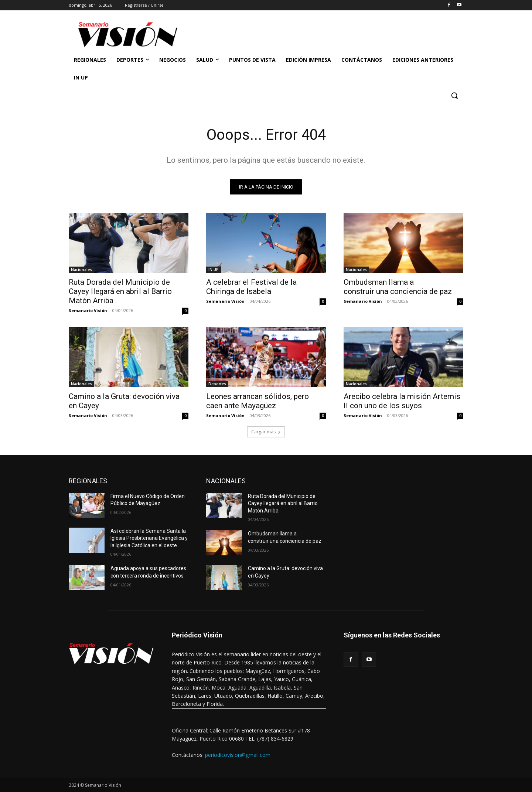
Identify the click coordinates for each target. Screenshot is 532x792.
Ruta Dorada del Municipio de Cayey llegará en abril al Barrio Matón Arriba (120, 291)
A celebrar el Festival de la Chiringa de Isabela (251, 287)
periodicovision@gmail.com (238, 755)
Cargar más (266, 432)
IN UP (214, 270)
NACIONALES (226, 481)
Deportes (217, 384)
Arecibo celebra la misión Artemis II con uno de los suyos (402, 401)
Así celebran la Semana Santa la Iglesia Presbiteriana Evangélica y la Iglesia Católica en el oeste (149, 538)
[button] (454, 95)
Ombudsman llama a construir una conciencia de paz (398, 287)
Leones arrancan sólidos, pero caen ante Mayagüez (258, 401)
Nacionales (81, 270)
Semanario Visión (88, 310)
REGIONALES (88, 481)
